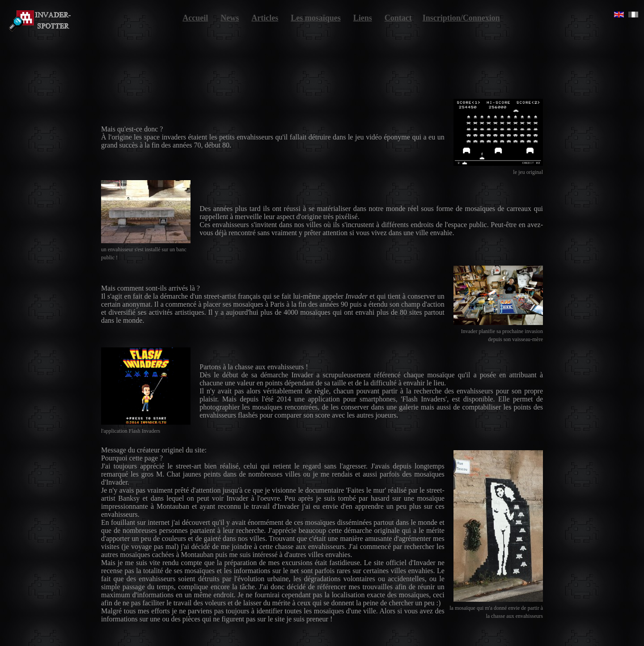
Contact (398, 18)
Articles (265, 18)
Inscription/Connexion (461, 18)
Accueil (195, 18)
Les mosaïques (316, 18)
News (230, 18)
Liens (363, 18)
